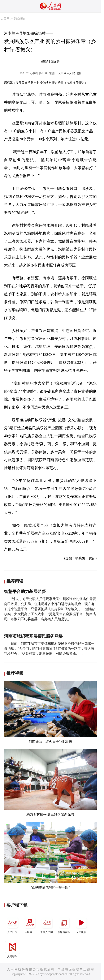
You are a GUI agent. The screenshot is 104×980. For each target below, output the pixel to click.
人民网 (5, 19)
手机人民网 (47, 925)
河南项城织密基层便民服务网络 (33, 636)
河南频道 (20, 19)
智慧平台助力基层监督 (25, 591)
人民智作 (13, 949)
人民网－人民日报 (69, 73)
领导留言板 (64, 925)
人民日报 (13, 925)
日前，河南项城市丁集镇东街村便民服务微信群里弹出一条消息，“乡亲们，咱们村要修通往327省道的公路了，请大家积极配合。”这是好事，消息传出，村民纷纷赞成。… (49, 649)
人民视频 (81, 925)
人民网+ (30, 925)
